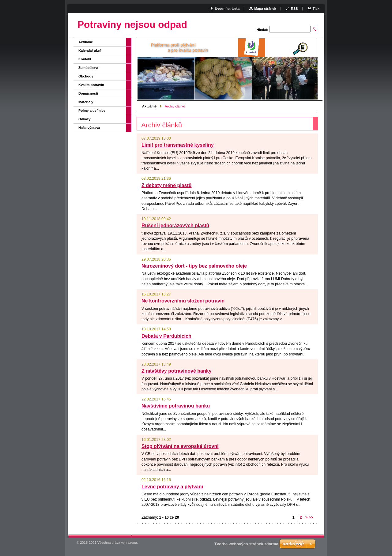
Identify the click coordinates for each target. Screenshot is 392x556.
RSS (294, 9)
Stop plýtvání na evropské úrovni (180, 446)
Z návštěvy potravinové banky (177, 371)
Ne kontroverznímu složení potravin (183, 301)
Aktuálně (149, 106)
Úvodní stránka (227, 9)
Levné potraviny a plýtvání (172, 487)
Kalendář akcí (90, 51)
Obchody (86, 76)
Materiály (86, 102)
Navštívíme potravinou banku (176, 406)
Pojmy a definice (92, 111)
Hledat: (262, 30)
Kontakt (85, 59)
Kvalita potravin (91, 85)
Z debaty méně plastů (167, 185)
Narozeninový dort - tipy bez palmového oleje (194, 266)
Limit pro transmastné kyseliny (178, 145)
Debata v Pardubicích (166, 336)
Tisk (316, 9)
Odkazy (85, 119)
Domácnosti (88, 93)
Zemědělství (88, 68)
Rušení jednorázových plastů (175, 225)
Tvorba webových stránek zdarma (246, 544)
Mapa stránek (265, 9)
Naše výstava (89, 128)
